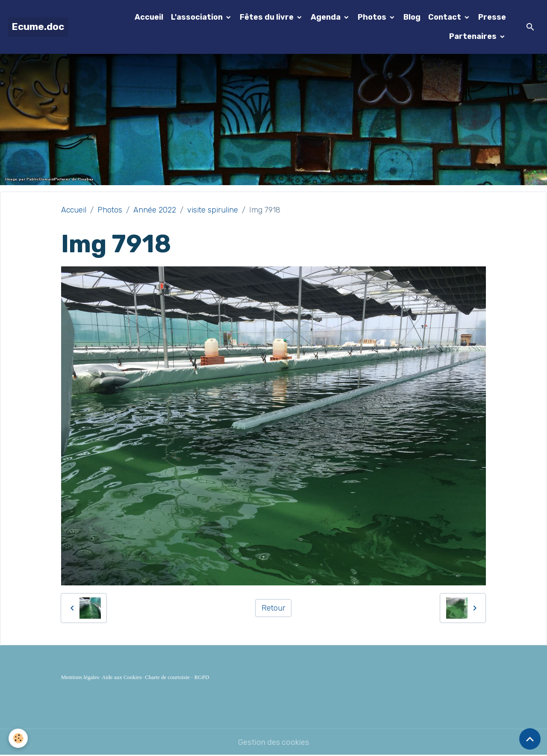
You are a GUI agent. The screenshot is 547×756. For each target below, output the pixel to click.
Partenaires (474, 36)
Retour (273, 608)
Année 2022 (155, 210)
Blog (412, 17)
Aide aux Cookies (122, 677)
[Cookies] (18, 738)
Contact (446, 17)
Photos (373, 17)
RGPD (202, 677)
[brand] (38, 27)
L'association (198, 17)
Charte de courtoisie (167, 677)
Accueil (149, 17)
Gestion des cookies (273, 742)
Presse (492, 17)
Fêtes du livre (268, 17)
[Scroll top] (530, 739)
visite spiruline (213, 210)
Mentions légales (80, 677)
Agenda (326, 17)
